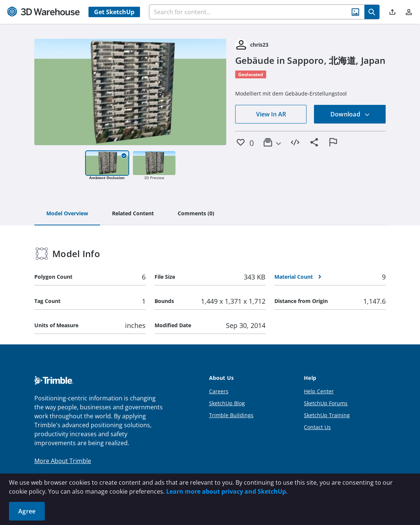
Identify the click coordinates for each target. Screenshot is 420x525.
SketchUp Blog (227, 403)
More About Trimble (63, 461)
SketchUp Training (327, 415)
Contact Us (317, 427)
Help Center (319, 391)
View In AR (271, 114)
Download (350, 114)
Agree (27, 511)
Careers (219, 391)
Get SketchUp (114, 12)
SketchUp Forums (326, 403)
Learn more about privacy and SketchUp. (227, 491)
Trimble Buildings (231, 415)
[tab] (67, 214)
